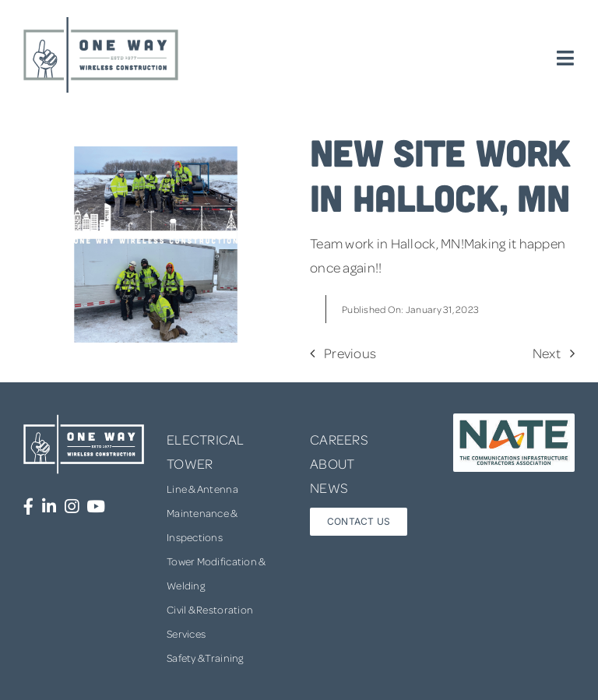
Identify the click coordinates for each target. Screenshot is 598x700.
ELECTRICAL (206, 439)
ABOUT (332, 463)
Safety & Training (205, 658)
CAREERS (339, 439)
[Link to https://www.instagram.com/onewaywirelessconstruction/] (72, 507)
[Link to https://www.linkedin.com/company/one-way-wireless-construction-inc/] (49, 507)
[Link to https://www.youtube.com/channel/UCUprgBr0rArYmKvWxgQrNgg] (96, 507)
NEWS (329, 487)
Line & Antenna (202, 489)
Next (547, 353)
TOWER (190, 463)
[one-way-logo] (101, 23)
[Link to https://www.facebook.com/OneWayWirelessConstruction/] (28, 507)
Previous (350, 353)
